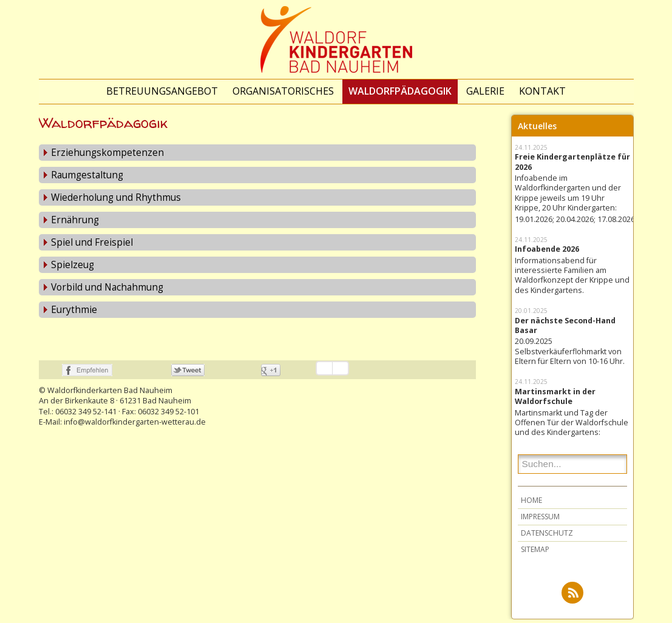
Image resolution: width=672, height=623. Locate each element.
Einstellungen (341, 372)
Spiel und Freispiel (92, 246)
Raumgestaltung (87, 179)
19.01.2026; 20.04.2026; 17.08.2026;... (572, 223)
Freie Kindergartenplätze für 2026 (572, 166)
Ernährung (75, 224)
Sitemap (535, 553)
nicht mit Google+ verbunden (248, 374)
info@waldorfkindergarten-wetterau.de (135, 426)
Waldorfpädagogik (400, 91)
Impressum (540, 520)
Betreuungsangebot (162, 91)
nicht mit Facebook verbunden (49, 374)
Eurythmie (74, 313)
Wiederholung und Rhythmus (116, 201)
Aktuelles (537, 130)
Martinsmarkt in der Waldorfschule (555, 400)
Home (531, 504)
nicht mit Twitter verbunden (158, 374)
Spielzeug (73, 268)
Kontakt (542, 91)
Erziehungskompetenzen (107, 156)
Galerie (485, 91)
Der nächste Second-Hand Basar (565, 329)
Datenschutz (547, 537)
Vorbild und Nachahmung (107, 291)
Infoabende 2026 (547, 253)
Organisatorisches (283, 91)
